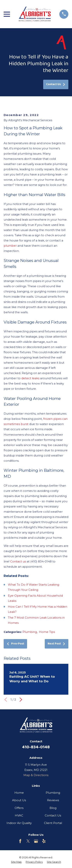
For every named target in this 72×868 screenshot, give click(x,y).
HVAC (19, 815)
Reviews (53, 800)
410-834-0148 (36, 747)
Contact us (18, 561)
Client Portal (53, 823)
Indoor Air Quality (19, 823)
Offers (19, 808)
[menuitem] (16, 862)
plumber (10, 246)
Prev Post (15, 644)
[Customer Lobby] (52, 841)
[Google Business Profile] (36, 841)
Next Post (57, 644)
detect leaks (30, 378)
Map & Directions (36, 775)
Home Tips (47, 632)
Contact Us (56, 84)
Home (19, 793)
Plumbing (30, 632)
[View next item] (21, 700)
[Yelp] (44, 841)
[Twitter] (28, 841)
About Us (19, 800)
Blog (53, 808)
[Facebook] (20, 841)
